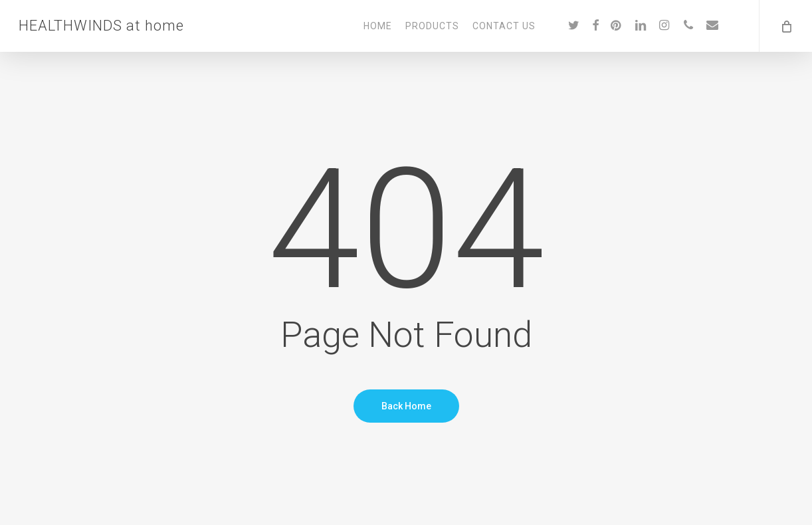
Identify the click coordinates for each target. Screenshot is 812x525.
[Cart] (785, 26)
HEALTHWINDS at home (101, 26)
